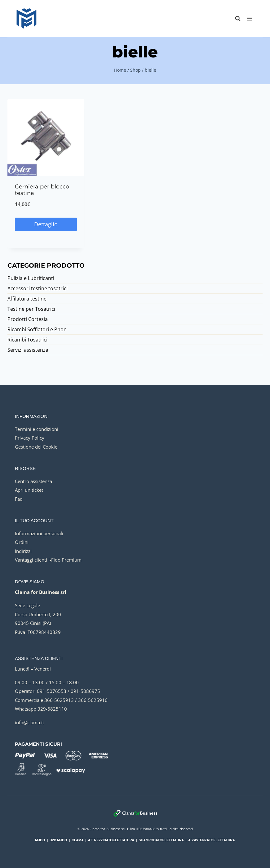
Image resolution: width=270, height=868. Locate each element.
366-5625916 (93, 700)
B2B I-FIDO (58, 840)
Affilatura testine (27, 299)
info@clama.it (29, 722)
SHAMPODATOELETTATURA (161, 840)
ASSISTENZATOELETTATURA (212, 840)
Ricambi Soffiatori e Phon (37, 329)
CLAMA (77, 840)
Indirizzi (23, 551)
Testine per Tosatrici (31, 309)
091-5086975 (85, 691)
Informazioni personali (39, 533)
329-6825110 (52, 709)
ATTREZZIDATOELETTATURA (111, 840)
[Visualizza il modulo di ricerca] (235, 19)
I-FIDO (40, 840)
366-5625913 (59, 700)
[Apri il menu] (249, 18)
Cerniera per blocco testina (42, 190)
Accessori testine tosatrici (38, 288)
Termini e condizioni (37, 429)
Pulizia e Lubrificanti (31, 278)
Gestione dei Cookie (36, 447)
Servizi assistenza (28, 350)
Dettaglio (46, 224)
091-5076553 (52, 691)
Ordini (22, 542)
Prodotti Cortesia (28, 319)
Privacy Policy (30, 438)
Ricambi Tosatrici (27, 340)
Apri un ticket (29, 490)
